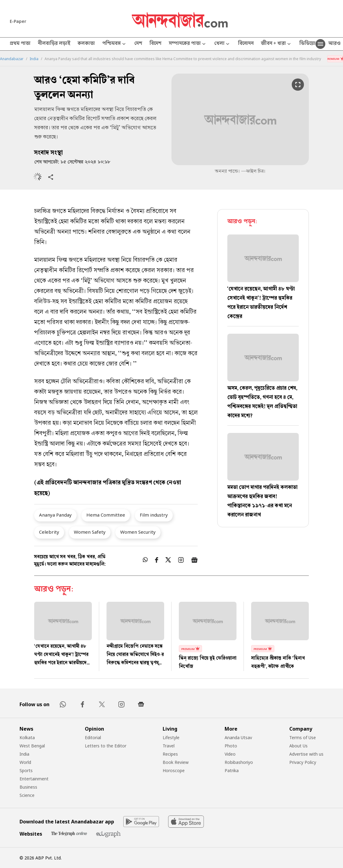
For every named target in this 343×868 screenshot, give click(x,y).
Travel (169, 746)
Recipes (170, 754)
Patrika (232, 770)
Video (230, 754)
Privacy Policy (303, 762)
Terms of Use (303, 737)
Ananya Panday (55, 515)
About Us (298, 746)
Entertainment (34, 779)
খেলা (222, 44)
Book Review (176, 762)
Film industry (154, 515)
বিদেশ (155, 44)
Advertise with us (306, 754)
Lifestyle (171, 737)
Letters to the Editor (106, 746)
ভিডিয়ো (307, 44)
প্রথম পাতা (20, 44)
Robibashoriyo (239, 762)
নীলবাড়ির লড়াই (54, 44)
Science (27, 795)
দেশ (138, 44)
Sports (26, 770)
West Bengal (32, 746)
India (34, 59)
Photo (231, 746)
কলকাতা (86, 44)
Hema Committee (106, 515)
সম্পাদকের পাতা (188, 44)
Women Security (138, 532)
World (25, 762)
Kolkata (27, 737)
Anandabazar (12, 59)
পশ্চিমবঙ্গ (115, 44)
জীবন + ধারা (276, 44)
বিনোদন (246, 44)
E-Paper (18, 21)
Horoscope (174, 770)
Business (28, 787)
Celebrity (49, 532)
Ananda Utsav (238, 737)
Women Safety (90, 532)
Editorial (93, 737)
